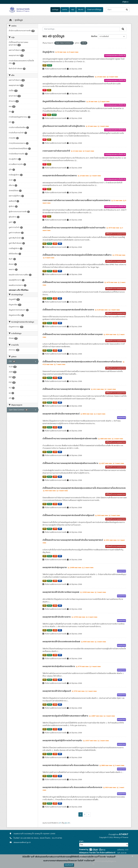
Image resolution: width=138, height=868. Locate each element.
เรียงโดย (94, 36)
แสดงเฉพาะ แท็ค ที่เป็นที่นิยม (19, 290)
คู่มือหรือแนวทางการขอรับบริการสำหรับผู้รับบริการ (64, 126)
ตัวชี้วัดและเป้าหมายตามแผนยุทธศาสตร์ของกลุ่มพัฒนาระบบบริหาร (71, 463)
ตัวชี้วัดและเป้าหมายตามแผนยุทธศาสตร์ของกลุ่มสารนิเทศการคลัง (70, 439)
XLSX (50, 65)
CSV (44, 65)
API (60, 823)
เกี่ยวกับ (81, 10)
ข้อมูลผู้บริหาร (49, 52)
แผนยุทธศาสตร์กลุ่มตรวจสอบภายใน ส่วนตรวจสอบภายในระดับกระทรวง (73, 787)
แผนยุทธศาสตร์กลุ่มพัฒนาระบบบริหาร (59, 666)
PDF (44, 90)
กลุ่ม (73, 10)
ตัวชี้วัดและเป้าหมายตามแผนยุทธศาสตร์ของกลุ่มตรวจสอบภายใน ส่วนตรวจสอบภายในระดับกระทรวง (84, 488)
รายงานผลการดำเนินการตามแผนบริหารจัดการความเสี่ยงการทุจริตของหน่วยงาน (77, 200)
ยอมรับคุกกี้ (69, 865)
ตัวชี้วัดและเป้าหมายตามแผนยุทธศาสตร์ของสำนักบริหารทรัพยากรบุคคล (73, 334)
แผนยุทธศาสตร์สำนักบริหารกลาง (57, 617)
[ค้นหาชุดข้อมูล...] (118, 10)
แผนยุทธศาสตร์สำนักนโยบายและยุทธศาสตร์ (61, 414)
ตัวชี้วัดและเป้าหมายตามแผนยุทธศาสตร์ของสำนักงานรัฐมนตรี (69, 515)
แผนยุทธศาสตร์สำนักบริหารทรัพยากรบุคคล (61, 592)
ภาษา (81, 841)
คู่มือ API (67, 823)
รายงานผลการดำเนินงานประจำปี (57, 151)
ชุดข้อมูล (55, 10)
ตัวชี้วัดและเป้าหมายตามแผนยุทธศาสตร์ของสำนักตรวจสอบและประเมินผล (73, 282)
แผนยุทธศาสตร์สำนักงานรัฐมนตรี (57, 691)
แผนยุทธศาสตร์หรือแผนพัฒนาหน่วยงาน (60, 176)
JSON (55, 244)
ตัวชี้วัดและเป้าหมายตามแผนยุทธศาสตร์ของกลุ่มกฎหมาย (67, 389)
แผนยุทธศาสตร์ (122, 418)
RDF (60, 244)
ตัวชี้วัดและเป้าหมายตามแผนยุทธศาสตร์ (116, 234)
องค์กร (65, 10)
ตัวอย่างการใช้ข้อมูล (94, 10)
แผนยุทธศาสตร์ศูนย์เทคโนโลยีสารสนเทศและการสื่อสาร (66, 716)
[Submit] (127, 10)
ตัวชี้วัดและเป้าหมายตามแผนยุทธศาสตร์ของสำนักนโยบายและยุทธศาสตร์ (73, 540)
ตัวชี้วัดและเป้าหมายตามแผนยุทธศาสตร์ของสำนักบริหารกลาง (68, 310)
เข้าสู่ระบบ (125, 2)
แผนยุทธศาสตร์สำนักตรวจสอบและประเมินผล (62, 642)
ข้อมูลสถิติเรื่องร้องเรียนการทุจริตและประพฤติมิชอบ (64, 101)
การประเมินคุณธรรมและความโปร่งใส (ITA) (115, 56)
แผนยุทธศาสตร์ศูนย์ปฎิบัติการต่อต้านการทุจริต (63, 741)
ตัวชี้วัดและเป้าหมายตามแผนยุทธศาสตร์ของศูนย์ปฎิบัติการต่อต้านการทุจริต (74, 228)
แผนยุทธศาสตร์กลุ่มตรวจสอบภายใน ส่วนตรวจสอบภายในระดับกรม (71, 765)
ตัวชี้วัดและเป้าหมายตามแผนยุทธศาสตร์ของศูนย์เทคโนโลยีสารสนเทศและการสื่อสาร (77, 255)
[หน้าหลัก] (11, 20)
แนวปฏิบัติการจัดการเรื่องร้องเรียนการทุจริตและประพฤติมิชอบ (68, 77)
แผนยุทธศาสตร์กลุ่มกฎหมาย (55, 567)
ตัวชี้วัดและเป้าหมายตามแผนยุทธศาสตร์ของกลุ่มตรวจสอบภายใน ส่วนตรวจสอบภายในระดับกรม (82, 362)
